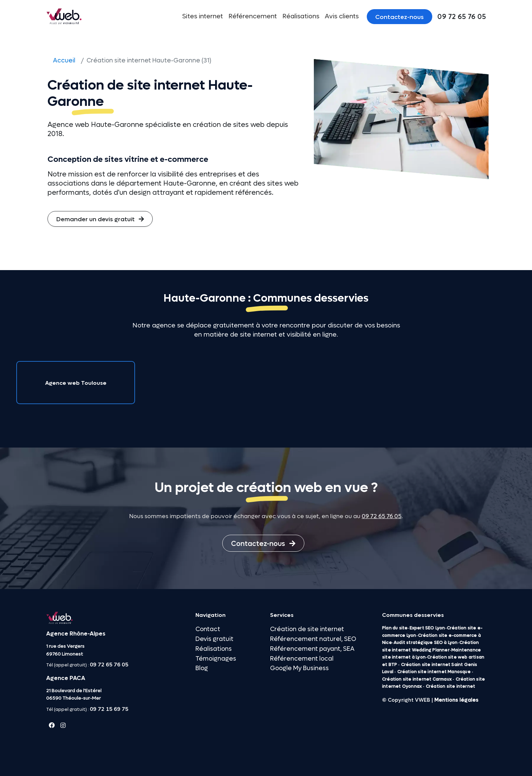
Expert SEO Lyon (427, 628)
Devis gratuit (214, 639)
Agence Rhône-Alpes (76, 634)
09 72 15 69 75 (109, 709)
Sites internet (203, 16)
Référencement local (302, 659)
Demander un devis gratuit (100, 219)
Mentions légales (456, 700)
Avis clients (342, 16)
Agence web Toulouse (76, 383)
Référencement (253, 16)
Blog (202, 668)
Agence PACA (66, 678)
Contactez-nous (400, 17)
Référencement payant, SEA (312, 649)
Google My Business (299, 668)
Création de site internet (307, 629)
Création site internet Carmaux (417, 679)
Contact (208, 629)
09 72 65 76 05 (382, 516)
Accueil (64, 61)
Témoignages (216, 659)
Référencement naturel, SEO (313, 639)
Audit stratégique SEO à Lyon (426, 643)
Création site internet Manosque (434, 672)
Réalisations (301, 16)
